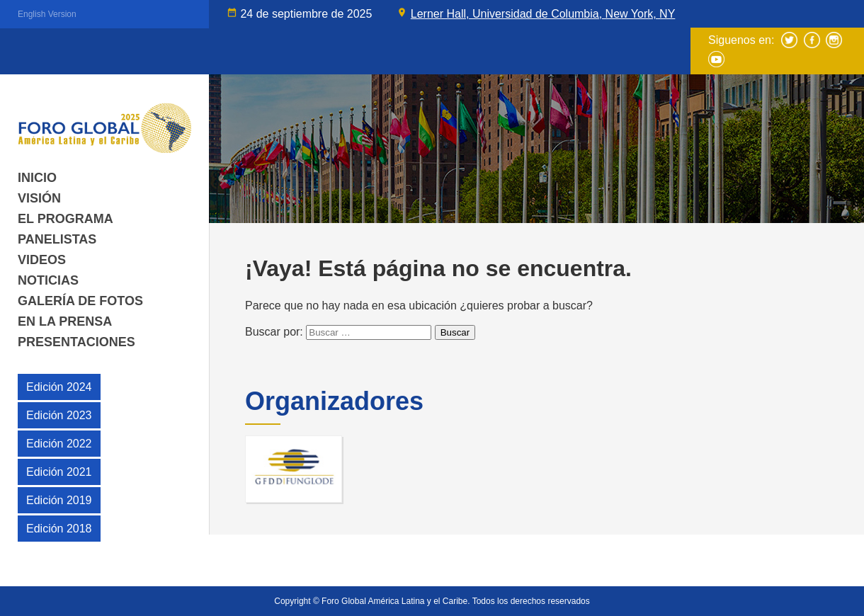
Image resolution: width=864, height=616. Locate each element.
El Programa (66, 219)
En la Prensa (65, 321)
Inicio (37, 178)
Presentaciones (76, 342)
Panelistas (57, 239)
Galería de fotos (80, 301)
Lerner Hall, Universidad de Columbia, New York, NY (543, 14)
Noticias (48, 280)
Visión (39, 198)
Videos (42, 260)
